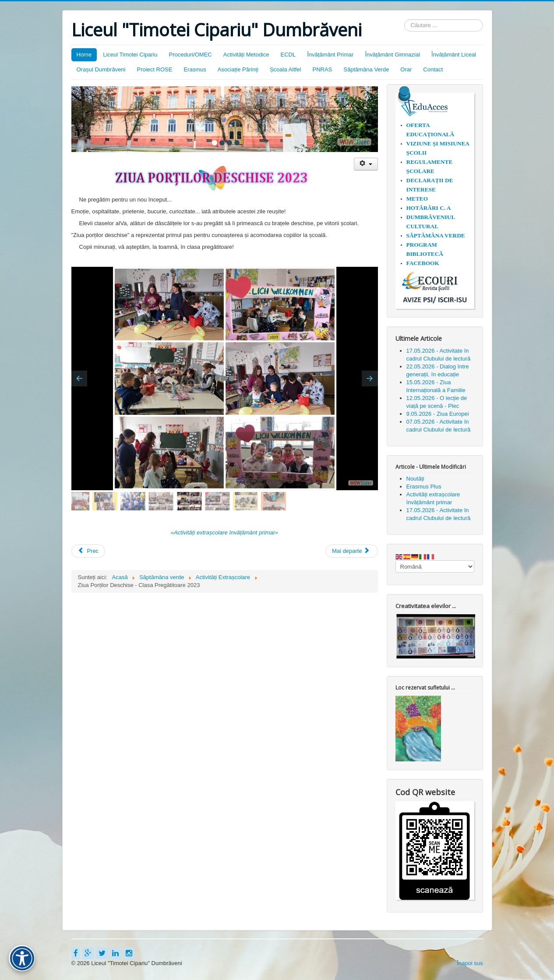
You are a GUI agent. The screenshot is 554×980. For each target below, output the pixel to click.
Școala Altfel (286, 69)
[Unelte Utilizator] (366, 164)
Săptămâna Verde (366, 69)
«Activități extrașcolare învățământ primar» (225, 532)
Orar (406, 69)
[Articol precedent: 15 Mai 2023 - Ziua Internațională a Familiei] (88, 551)
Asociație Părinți (238, 69)
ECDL (288, 55)
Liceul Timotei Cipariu (130, 55)
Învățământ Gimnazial (392, 55)
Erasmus (195, 69)
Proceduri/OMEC (190, 55)
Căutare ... (404, 19)
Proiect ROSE (155, 69)
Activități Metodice (246, 55)
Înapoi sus (470, 963)
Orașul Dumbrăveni (101, 69)
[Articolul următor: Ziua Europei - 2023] (352, 551)
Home (84, 55)
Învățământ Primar (330, 55)
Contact (433, 69)
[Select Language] (435, 566)
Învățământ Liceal (454, 55)
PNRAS (322, 69)
